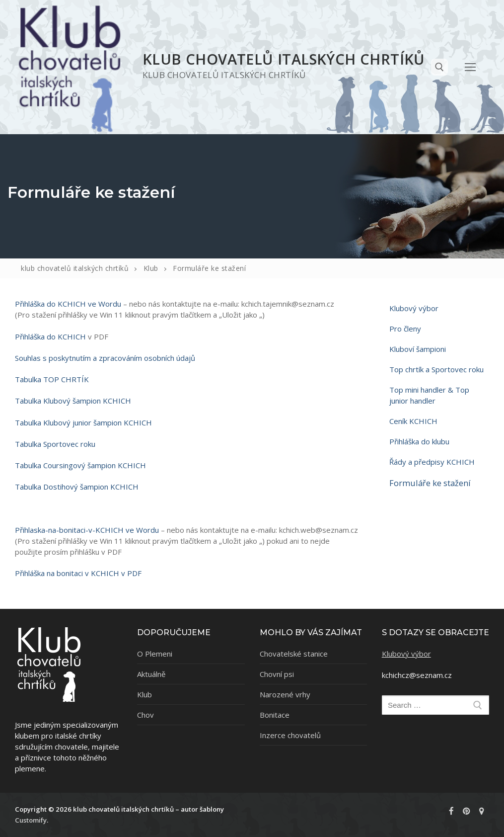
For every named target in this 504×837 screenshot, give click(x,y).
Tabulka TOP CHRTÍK (52, 379)
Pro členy (405, 329)
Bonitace (275, 715)
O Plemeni (155, 654)
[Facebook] (451, 811)
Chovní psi (277, 674)
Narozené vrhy (285, 694)
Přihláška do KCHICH (50, 336)
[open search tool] (439, 67)
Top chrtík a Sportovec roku (436, 369)
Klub (144, 694)
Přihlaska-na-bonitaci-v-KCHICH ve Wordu (87, 530)
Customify (31, 820)
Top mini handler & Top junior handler (429, 395)
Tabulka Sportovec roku (55, 444)
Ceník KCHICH (413, 421)
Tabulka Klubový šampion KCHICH (73, 401)
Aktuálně (151, 674)
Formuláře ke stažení (430, 483)
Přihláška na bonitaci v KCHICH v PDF (78, 573)
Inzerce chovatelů (290, 735)
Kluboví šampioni (418, 349)
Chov (145, 715)
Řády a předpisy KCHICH (432, 462)
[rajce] (482, 811)
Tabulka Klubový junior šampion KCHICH (83, 422)
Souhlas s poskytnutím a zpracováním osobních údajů (105, 358)
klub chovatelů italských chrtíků (284, 59)
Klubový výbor (414, 308)
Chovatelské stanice (294, 654)
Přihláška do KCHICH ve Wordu (68, 304)
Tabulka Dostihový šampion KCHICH (78, 487)
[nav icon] (470, 67)
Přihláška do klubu (419, 441)
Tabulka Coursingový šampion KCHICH (80, 465)
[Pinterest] (466, 811)
